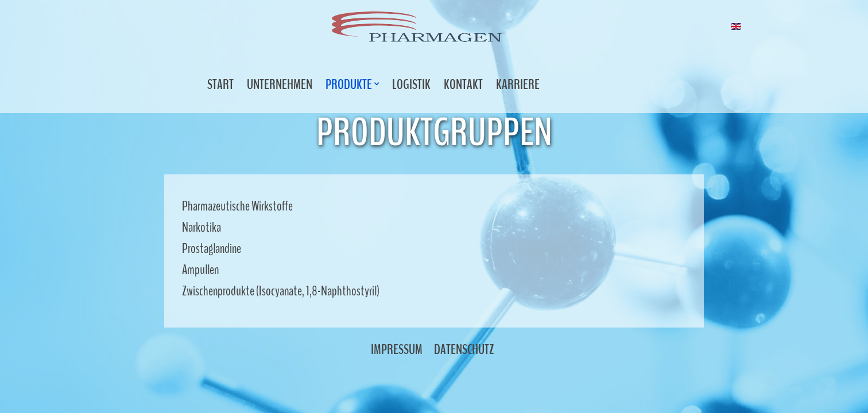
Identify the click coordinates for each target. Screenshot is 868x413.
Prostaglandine (212, 248)
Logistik (411, 84)
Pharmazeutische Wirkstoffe (237, 206)
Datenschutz (464, 349)
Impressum (397, 349)
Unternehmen (280, 84)
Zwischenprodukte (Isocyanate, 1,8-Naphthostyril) (281, 291)
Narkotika (201, 227)
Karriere (518, 84)
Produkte (350, 84)
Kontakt (463, 84)
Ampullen (200, 270)
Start (220, 84)
